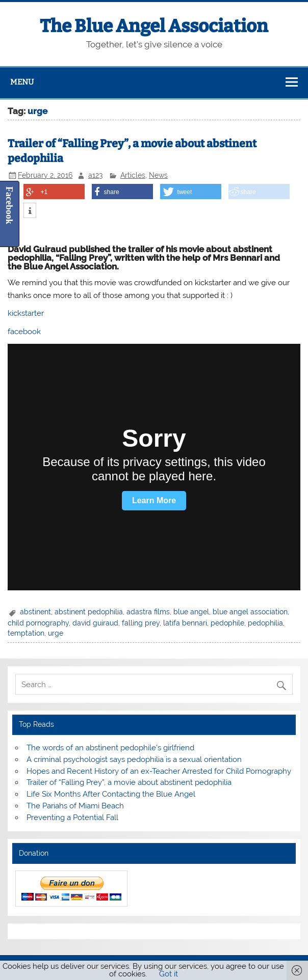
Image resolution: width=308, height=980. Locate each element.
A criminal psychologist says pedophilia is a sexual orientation (134, 759)
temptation (26, 633)
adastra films (148, 612)
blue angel (191, 612)
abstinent (35, 612)
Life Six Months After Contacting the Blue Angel (111, 794)
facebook (24, 332)
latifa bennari (185, 623)
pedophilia (265, 623)
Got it (169, 974)
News (158, 175)
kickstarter (26, 313)
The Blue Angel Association (154, 26)
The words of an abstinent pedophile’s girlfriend (110, 748)
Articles (133, 175)
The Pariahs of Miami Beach (75, 806)
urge (56, 633)
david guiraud (95, 623)
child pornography (38, 623)
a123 (95, 175)
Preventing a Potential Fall (72, 818)
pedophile (227, 623)
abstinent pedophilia (89, 612)
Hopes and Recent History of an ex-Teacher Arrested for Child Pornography (159, 771)
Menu (22, 82)
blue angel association (250, 612)
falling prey (141, 623)
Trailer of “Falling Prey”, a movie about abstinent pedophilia (129, 782)
